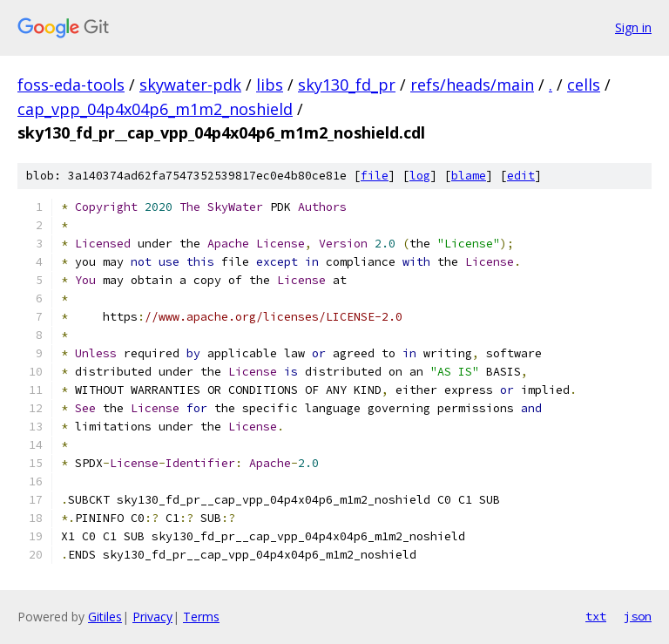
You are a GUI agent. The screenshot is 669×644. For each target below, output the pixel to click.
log (420, 176)
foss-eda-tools (71, 85)
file (375, 176)
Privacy (152, 617)
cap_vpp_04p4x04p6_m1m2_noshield (155, 109)
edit (521, 176)
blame (469, 176)
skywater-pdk (190, 85)
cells (584, 85)
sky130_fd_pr (347, 85)
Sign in (633, 27)
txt (596, 616)
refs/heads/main (472, 85)
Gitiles (105, 617)
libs (270, 85)
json (638, 616)
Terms (201, 617)
